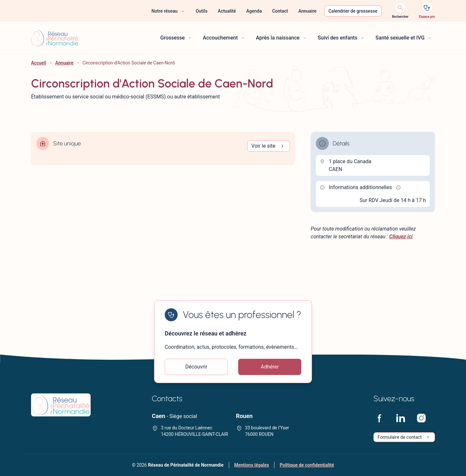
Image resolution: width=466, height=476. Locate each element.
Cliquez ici (401, 237)
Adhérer (270, 367)
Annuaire (64, 63)
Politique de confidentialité (307, 465)
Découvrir (196, 367)
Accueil (39, 63)
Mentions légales (252, 465)
